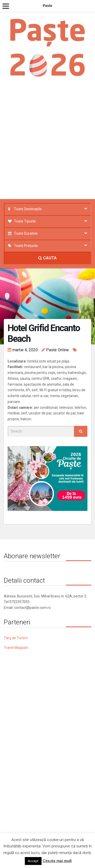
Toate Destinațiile (28, 209)
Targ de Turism (16, 638)
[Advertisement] (48, 142)
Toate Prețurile (26, 246)
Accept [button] (33, 861)
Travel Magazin (16, 648)
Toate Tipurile (25, 221)
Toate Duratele (26, 233)
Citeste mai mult (57, 861)
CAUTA (48, 258)
